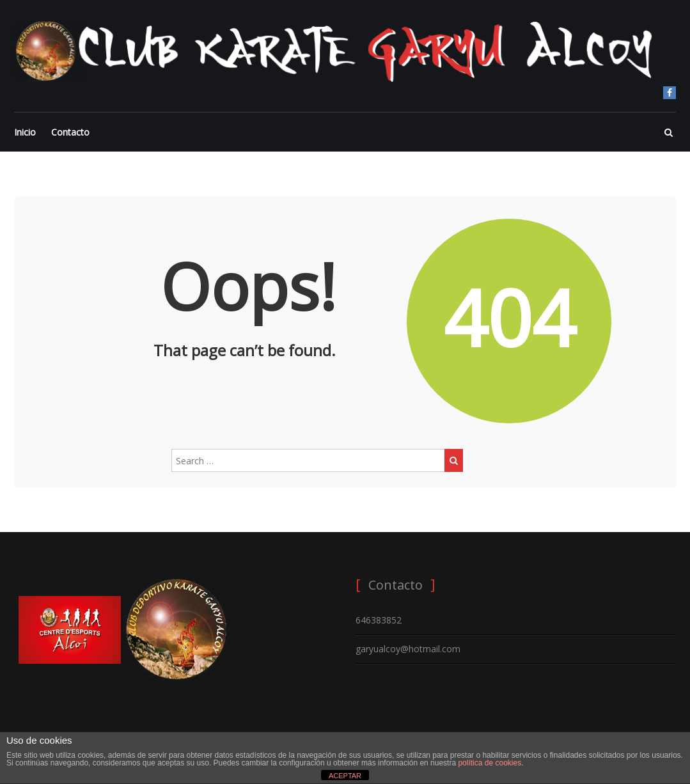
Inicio (25, 132)
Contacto (70, 132)
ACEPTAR (345, 776)
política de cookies (490, 763)
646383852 (379, 620)
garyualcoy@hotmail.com (408, 649)
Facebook (670, 93)
